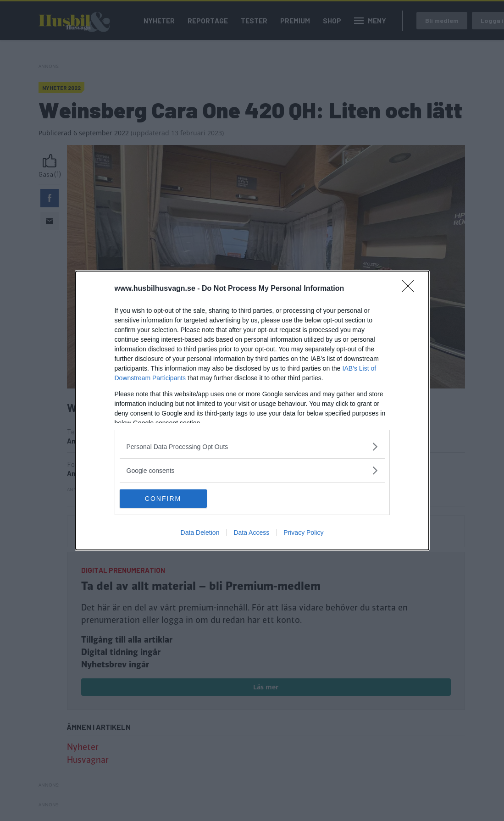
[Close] (411, 289)
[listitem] (252, 447)
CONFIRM (163, 499)
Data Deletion (200, 533)
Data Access (251, 533)
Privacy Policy (303, 533)
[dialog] (252, 410)
